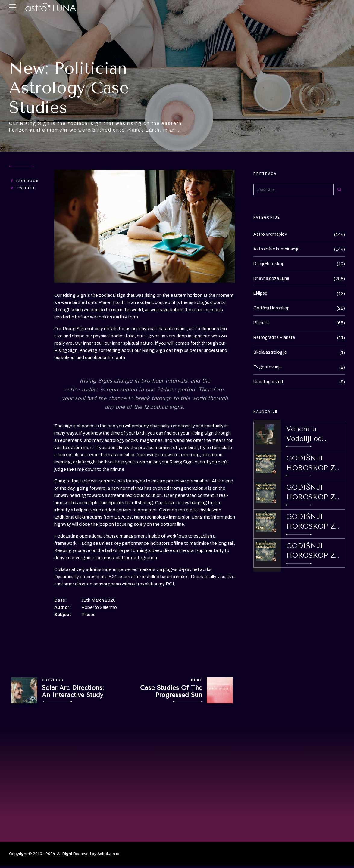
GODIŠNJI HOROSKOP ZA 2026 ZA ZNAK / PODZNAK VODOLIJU (313, 493)
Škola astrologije (270, 352)
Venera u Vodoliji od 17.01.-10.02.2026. (312, 434)
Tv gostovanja (268, 367)
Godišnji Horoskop (272, 308)
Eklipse (261, 293)
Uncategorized (269, 382)
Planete (262, 323)
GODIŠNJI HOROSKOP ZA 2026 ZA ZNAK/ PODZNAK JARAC (313, 551)
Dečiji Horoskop (270, 264)
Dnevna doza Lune (272, 279)
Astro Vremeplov (271, 234)
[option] (145, 226)
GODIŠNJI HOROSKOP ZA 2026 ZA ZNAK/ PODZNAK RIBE (314, 463)
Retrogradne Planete (275, 338)
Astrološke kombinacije (277, 249)
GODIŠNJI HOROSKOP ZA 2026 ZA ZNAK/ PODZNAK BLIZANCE (313, 522)
